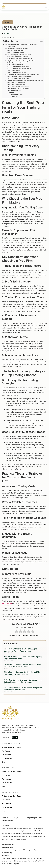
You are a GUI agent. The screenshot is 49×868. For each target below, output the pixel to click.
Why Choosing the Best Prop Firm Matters (20, 55)
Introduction (11, 47)
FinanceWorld (7, 604)
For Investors (7, 755)
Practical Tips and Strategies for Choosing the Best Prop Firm (25, 81)
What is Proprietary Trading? (18, 51)
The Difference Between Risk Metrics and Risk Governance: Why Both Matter (22, 673)
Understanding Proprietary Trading (18, 49)
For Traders (6, 751)
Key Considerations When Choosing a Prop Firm (21, 61)
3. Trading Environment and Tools (20, 67)
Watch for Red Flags (16, 91)
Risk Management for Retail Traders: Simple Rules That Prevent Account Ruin (24, 689)
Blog (4, 762)
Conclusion (11, 93)
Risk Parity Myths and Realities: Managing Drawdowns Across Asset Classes (21, 650)
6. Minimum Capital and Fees (18, 73)
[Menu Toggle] (46, 7)
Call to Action (14, 97)
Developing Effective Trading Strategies (21, 77)
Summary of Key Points (17, 95)
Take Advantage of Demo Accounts (20, 87)
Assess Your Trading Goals (18, 83)
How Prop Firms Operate (17, 53)
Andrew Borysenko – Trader (12, 747)
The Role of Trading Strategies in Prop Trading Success (24, 75)
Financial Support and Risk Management (21, 59)
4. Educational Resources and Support (21, 69)
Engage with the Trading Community (20, 89)
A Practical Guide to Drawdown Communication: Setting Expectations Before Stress (23, 681)
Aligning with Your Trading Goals (19, 57)
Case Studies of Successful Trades (20, 79)
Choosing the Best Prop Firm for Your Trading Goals (21, 44)
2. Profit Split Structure (17, 65)
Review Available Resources (18, 85)
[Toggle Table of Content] (40, 41)
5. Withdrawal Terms (16, 71)
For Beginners (7, 758)
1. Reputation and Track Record (19, 63)
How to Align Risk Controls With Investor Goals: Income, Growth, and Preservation (23, 665)
